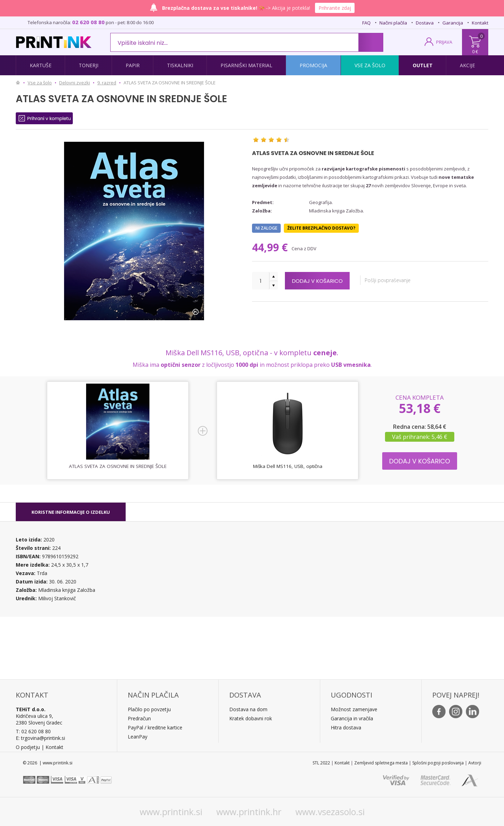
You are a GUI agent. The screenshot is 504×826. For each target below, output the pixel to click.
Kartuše (41, 65)
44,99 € (271, 247)
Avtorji (475, 763)
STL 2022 (321, 763)
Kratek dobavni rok (251, 718)
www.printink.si (171, 812)
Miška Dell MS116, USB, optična (288, 466)
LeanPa (136, 737)
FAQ (366, 23)
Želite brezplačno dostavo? (321, 228)
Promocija (313, 65)
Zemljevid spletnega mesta (381, 763)
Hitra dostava (346, 727)
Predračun (139, 718)
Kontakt (480, 23)
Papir (133, 65)
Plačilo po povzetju (149, 709)
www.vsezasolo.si (330, 812)
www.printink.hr (249, 812)
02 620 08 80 (88, 22)
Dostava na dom (248, 709)
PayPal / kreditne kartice (155, 727)
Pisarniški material (246, 65)
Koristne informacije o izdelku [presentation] (71, 512)
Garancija (453, 23)
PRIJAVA (444, 42)
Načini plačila (393, 23)
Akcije (467, 65)
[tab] (71, 512)
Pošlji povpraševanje (408, 280)
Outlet (423, 65)
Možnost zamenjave (354, 709)
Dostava (425, 23)
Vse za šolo (370, 65)
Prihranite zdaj (335, 8)
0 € (475, 51)
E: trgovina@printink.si (40, 738)
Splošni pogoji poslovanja (438, 763)
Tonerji (89, 65)
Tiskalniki (180, 65)
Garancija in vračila (352, 718)
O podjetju (28, 747)
